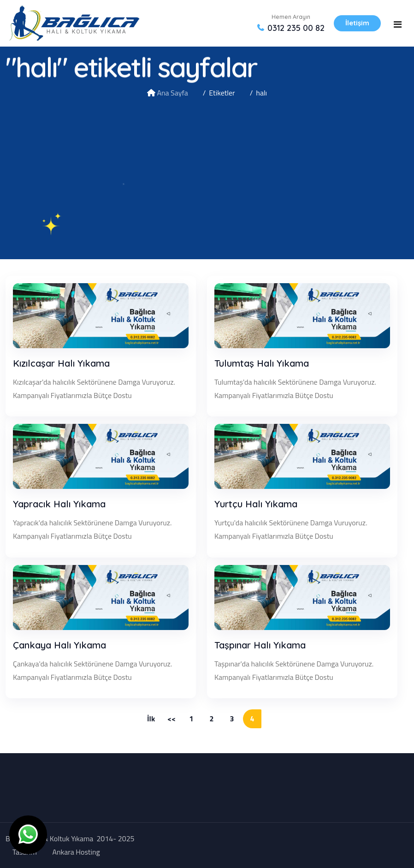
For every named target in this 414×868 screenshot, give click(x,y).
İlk (151, 719)
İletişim (357, 23)
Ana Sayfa (172, 93)
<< (172, 719)
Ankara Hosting (76, 852)
